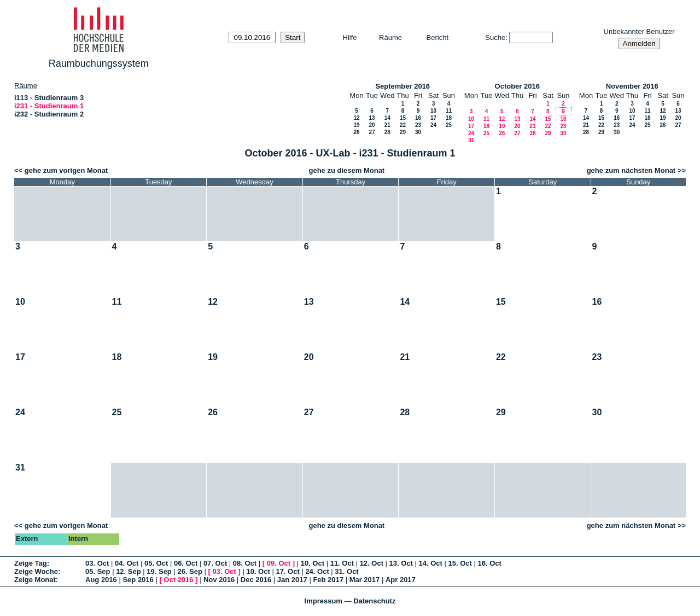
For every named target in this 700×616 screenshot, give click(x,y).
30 (418, 132)
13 (372, 118)
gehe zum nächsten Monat (631, 170)
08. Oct (245, 563)
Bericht (437, 37)
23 (418, 125)
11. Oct (342, 563)
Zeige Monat (35, 580)
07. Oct (215, 563)
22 (403, 125)
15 (403, 118)
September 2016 (402, 86)
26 (356, 132)
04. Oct (127, 563)
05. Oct (156, 563)
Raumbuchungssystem (99, 63)
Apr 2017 (401, 580)
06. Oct (186, 563)
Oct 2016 (178, 580)
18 (449, 118)
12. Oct (372, 563)
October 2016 (517, 86)
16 (418, 118)
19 (356, 125)
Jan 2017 (292, 580)
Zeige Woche (36, 571)
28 (387, 132)
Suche (495, 37)
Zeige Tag (31, 563)
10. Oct (313, 563)
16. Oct (490, 563)
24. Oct (317, 571)
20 (372, 125)
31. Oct (346, 571)
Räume (390, 37)
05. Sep (98, 571)
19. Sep (159, 571)
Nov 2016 (219, 580)
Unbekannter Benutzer (639, 31)
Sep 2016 (138, 580)
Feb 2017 (328, 580)
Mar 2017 (365, 580)
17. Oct (287, 571)
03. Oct (97, 563)
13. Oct (401, 563)
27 (372, 132)
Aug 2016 (101, 580)
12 (356, 118)
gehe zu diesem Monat (347, 170)
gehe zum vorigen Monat (66, 170)
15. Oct (460, 563)
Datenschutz (374, 601)
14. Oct (431, 563)
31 (471, 140)
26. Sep (190, 571)
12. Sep (129, 571)
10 (433, 111)
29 (403, 132)
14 (387, 118)
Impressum (323, 601)
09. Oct (279, 563)
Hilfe (350, 37)
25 (449, 125)
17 (433, 118)
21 (387, 125)
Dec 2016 (256, 580)
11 (449, 111)
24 (433, 125)
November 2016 (632, 86)
